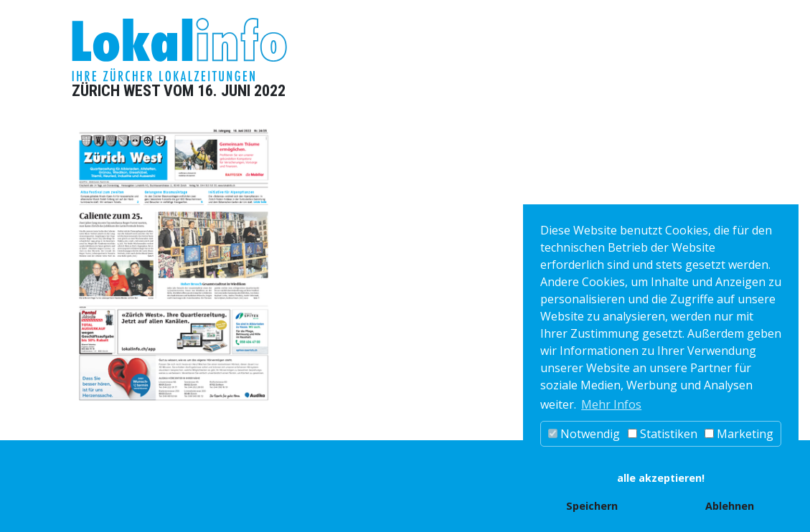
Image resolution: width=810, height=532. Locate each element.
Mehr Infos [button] (611, 404)
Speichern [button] (592, 506)
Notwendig (584, 434)
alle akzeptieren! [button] (661, 478)
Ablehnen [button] (730, 506)
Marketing (739, 434)
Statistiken (663, 434)
